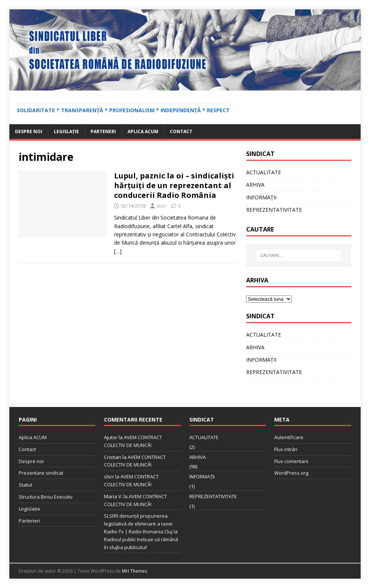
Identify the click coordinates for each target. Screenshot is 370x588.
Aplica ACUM (143, 131)
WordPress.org (291, 473)
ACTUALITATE (264, 172)
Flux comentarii (291, 461)
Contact (181, 131)
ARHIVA (255, 185)
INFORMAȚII (261, 197)
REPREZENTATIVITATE (274, 210)
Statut (25, 485)
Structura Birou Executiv (46, 497)
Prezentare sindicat (41, 473)
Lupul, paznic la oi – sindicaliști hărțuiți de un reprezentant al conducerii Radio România (174, 185)
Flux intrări (286, 449)
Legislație (66, 131)
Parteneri (103, 131)
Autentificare (289, 437)
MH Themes (134, 571)
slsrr (161, 206)
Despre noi (29, 131)
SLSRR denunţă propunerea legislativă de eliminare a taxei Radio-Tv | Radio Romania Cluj (138, 524)
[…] (118, 251)
